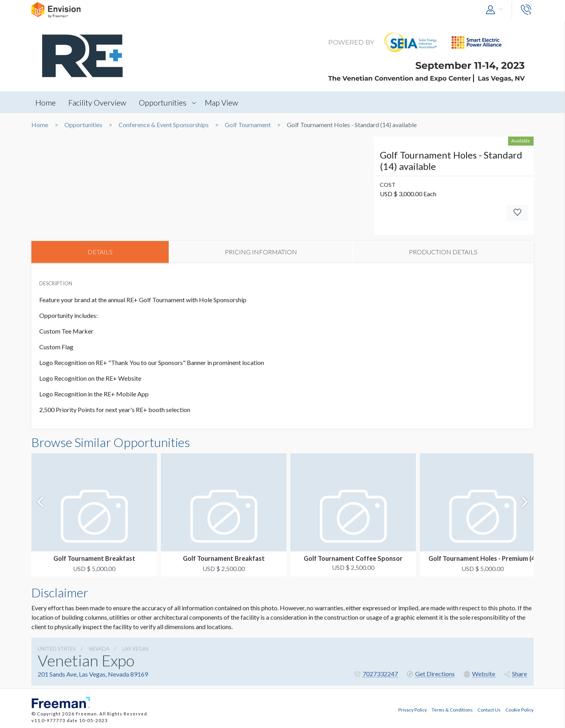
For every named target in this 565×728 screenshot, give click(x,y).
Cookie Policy (519, 710)
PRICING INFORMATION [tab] (261, 252)
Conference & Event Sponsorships (164, 125)
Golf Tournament (248, 125)
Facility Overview (98, 102)
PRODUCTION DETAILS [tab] (443, 252)
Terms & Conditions (452, 710)
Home (46, 102)
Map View (223, 102)
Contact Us (489, 710)
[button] (496, 10)
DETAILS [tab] (100, 252)
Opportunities (163, 102)
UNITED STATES (57, 649)
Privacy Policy (413, 710)
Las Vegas (136, 649)
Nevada (99, 649)
